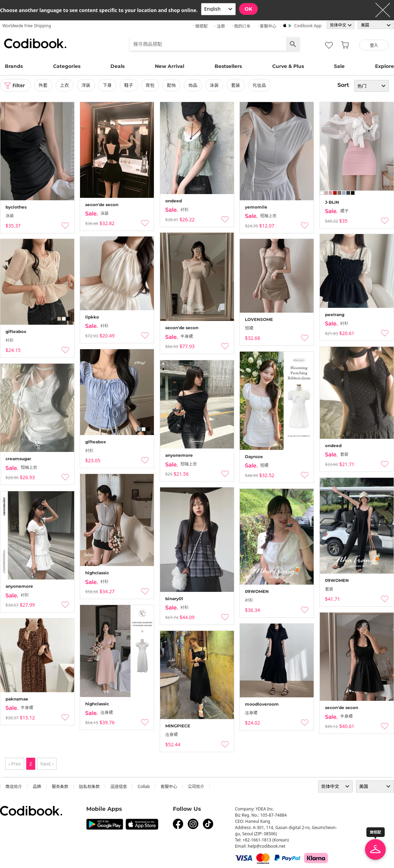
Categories (67, 66)
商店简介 (14, 786)
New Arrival (170, 66)
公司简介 (196, 786)
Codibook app (308, 26)
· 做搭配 (200, 26)
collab (144, 786)
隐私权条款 (89, 786)
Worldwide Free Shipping (27, 26)
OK (248, 9)
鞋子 (129, 85)
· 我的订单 (241, 26)
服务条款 (60, 786)
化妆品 (260, 85)
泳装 (215, 85)
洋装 (87, 85)
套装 (236, 85)
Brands (14, 66)
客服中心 (169, 786)
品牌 (37, 786)
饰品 (194, 85)
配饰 (172, 85)
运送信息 (119, 786)
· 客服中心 (267, 26)
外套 (44, 85)
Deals (117, 66)
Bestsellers (228, 66)
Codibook (35, 43)
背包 (151, 85)
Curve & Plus (288, 66)
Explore (385, 66)
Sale (339, 66)
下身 (108, 85)
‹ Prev (15, 764)
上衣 (65, 85)
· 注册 (220, 26)
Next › (47, 764)
